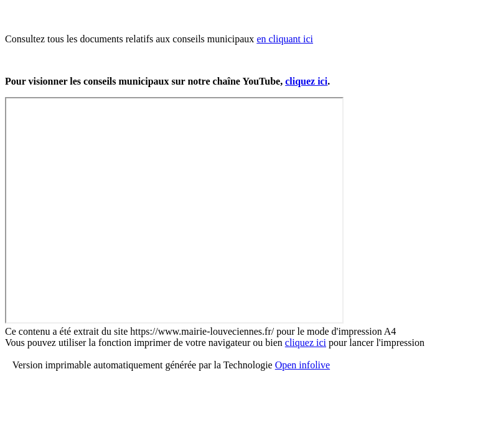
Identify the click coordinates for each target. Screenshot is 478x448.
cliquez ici (306, 343)
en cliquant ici (285, 39)
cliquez (306, 81)
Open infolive (302, 365)
